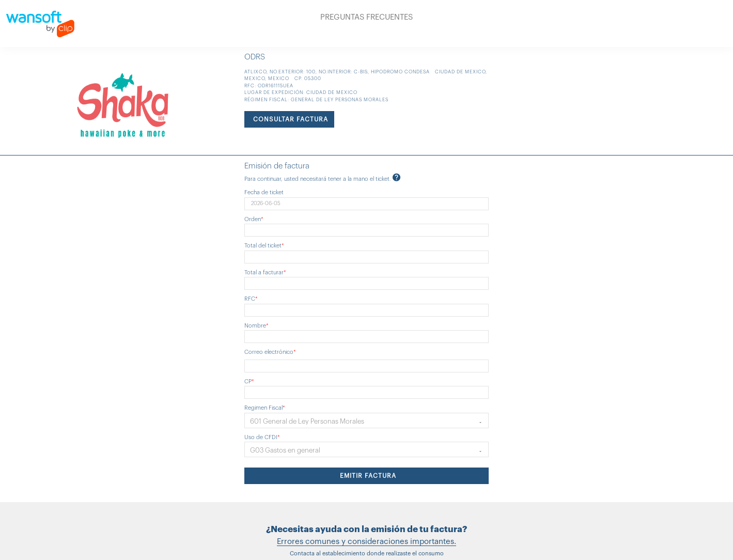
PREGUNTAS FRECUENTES (366, 17)
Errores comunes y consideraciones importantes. (366, 542)
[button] (366, 421)
